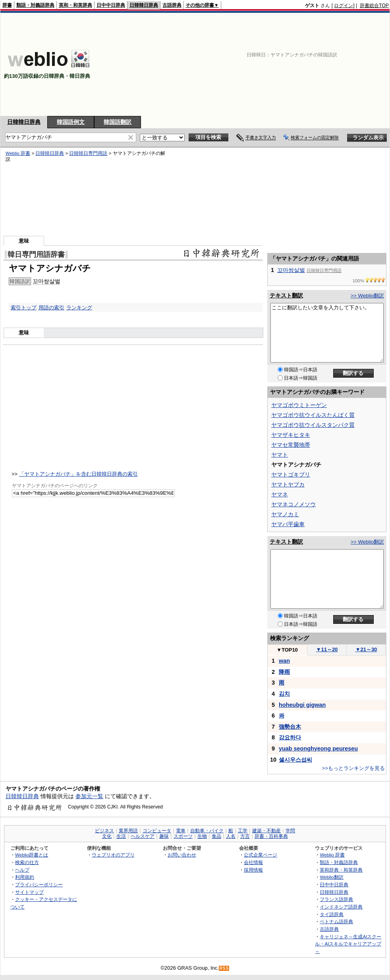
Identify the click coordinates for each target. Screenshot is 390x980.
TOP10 (287, 650)
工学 (243, 831)
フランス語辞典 (336, 899)
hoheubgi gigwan (302, 705)
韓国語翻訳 (118, 122)
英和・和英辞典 (75, 5)
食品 (216, 836)
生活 (121, 836)
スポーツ (183, 836)
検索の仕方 (27, 862)
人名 (231, 836)
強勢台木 (290, 727)
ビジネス (104, 831)
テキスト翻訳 (286, 295)
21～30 (366, 649)
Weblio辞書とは (32, 855)
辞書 (7, 5)
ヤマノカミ (285, 514)
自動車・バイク (207, 831)
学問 (290, 831)
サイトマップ (29, 892)
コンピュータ (157, 831)
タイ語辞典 (332, 914)
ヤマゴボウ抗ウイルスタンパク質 (313, 425)
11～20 (327, 649)
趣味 (164, 836)
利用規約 (25, 877)
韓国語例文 (71, 122)
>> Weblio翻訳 (367, 296)
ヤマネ (280, 494)
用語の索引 (51, 308)
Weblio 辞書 (18, 153)
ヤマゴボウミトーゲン (299, 405)
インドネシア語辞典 (341, 907)
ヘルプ (22, 870)
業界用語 (128, 831)
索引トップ (24, 308)
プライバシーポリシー (39, 885)
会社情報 (253, 862)
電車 (181, 831)
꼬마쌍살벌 (46, 281)
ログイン (344, 6)
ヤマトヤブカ (288, 484)
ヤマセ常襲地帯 (291, 445)
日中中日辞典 (111, 5)
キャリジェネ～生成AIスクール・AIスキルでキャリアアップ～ (348, 944)
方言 (245, 836)
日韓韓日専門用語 (88, 153)
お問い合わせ (182, 855)
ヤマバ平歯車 (288, 524)
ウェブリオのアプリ (113, 855)
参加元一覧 (89, 796)
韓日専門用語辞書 (36, 255)
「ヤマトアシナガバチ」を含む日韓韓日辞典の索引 (78, 474)
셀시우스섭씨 (295, 760)
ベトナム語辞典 (336, 921)
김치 (284, 694)
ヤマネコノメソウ (293, 504)
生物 (202, 836)
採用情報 (253, 870)
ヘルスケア (143, 836)
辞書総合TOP (374, 6)
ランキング (79, 308)
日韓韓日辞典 (144, 5)
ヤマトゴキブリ (291, 475)
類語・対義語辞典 (35, 5)
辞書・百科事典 (271, 836)
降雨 (284, 672)
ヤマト (280, 455)
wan (284, 661)
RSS (224, 968)
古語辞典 (172, 5)
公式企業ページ (261, 855)
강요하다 (290, 737)
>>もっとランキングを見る (353, 768)
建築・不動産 (266, 831)
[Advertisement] (326, 64)
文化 (107, 836)
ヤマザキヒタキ (291, 435)
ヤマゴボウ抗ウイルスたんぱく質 (313, 415)
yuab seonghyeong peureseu (318, 749)
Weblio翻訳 (331, 877)
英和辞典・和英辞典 (341, 870)
